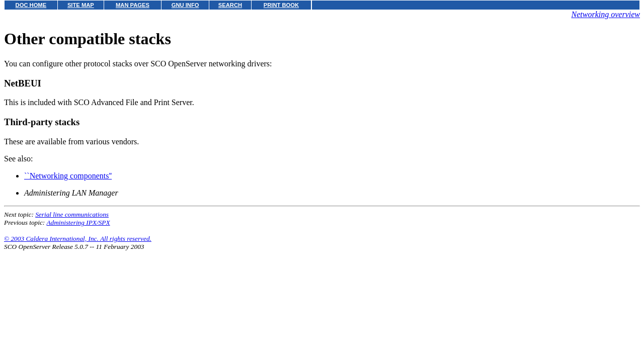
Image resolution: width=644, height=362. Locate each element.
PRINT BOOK (281, 5)
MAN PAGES (133, 5)
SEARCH (230, 5)
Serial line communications (72, 214)
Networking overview (606, 14)
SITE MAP (81, 5)
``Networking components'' (68, 176)
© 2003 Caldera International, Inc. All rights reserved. (78, 239)
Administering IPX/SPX (78, 222)
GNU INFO (185, 5)
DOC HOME (31, 5)
